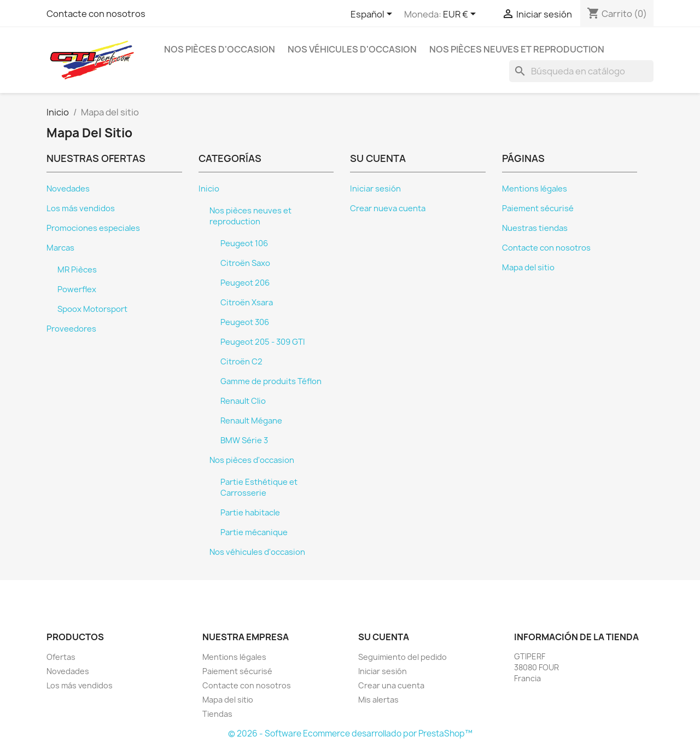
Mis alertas (378, 700)
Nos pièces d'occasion (220, 49)
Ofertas (61, 657)
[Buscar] (581, 71)
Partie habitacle (250, 513)
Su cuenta (384, 637)
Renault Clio (243, 401)
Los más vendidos (81, 208)
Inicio (209, 189)
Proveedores (71, 329)
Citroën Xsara (247, 303)
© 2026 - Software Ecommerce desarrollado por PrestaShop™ (350, 733)
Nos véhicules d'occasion (352, 49)
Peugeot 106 (244, 243)
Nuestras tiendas (535, 228)
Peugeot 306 (245, 322)
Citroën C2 (241, 362)
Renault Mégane (251, 421)
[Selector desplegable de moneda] (461, 15)
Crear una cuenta (391, 685)
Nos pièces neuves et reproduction (517, 49)
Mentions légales (535, 189)
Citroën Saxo (245, 263)
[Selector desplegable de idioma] (373, 15)
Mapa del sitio (528, 268)
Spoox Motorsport (92, 309)
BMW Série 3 (244, 440)
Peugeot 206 (245, 283)
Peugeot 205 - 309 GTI (263, 342)
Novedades (68, 189)
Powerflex (77, 289)
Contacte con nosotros (96, 14)
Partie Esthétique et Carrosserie (259, 488)
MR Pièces (77, 270)
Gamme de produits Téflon (271, 381)
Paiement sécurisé (538, 208)
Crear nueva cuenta (388, 208)
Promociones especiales (93, 228)
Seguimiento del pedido (402, 657)
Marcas (60, 248)
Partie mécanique (254, 532)
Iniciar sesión (375, 189)
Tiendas (217, 714)
